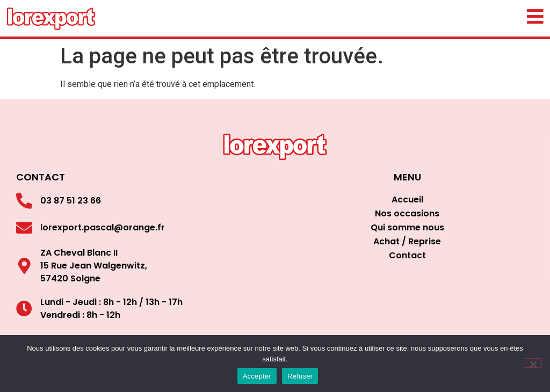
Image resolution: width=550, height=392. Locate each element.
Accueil (407, 199)
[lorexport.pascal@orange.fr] (24, 228)
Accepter (257, 376)
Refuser (300, 376)
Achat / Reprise (407, 241)
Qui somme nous (407, 227)
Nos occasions (407, 213)
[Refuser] (533, 363)
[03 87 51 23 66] (24, 201)
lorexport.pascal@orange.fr (103, 227)
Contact (407, 255)
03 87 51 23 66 (71, 201)
